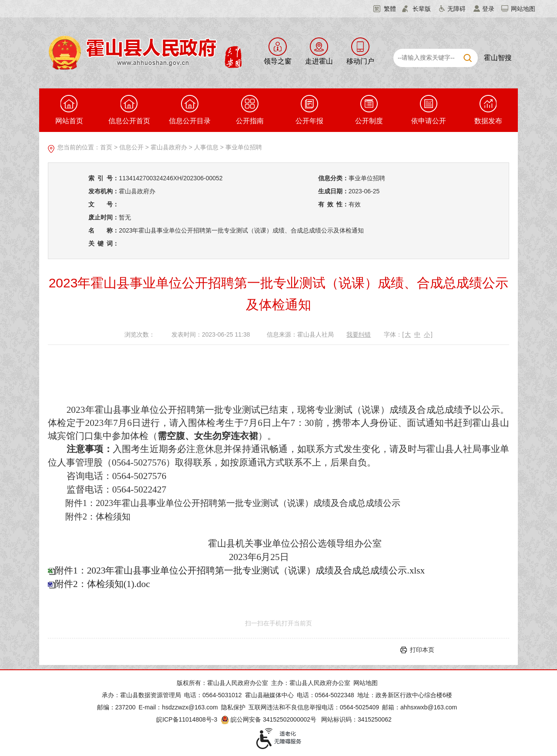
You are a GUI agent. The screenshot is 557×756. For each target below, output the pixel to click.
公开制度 (369, 110)
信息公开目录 (190, 110)
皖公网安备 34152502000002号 (269, 719)
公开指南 (250, 110)
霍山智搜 (498, 58)
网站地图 (523, 9)
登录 (488, 9)
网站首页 (69, 110)
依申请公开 (429, 110)
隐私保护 (233, 707)
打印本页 (422, 650)
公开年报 (309, 110)
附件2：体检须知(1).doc (102, 584)
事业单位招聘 (244, 147)
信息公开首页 (129, 110)
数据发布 (488, 110)
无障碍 (456, 9)
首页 (106, 147)
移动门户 (360, 61)
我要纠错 (359, 334)
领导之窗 (278, 61)
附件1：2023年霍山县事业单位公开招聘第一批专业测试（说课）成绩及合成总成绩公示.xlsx (240, 570)
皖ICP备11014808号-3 (187, 719)
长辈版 (422, 9)
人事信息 (206, 147)
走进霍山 (319, 61)
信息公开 (131, 147)
